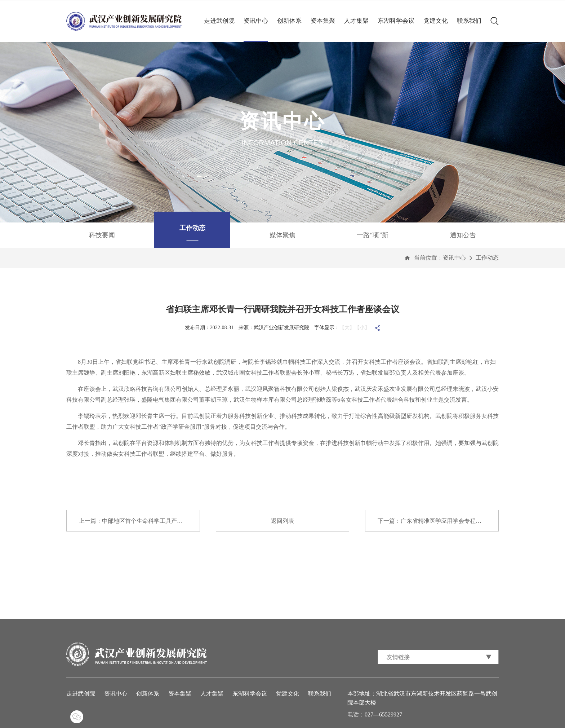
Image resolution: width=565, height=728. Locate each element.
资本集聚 (323, 21)
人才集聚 (356, 21)
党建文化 (436, 21)
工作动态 (487, 258)
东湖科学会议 (396, 21)
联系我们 (469, 21)
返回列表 (282, 521)
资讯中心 (256, 21)
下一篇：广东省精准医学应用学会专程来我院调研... (438, 521)
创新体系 (289, 21)
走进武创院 (219, 21)
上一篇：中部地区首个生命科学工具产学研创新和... (139, 521)
